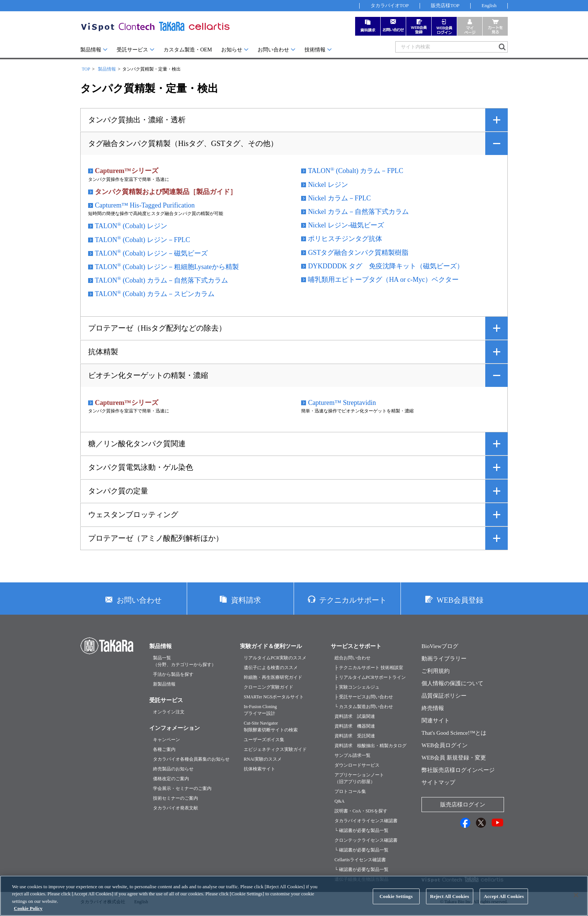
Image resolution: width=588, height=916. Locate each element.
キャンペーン (166, 740)
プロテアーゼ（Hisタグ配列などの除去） (157, 328)
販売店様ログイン (463, 805)
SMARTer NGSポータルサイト (274, 697)
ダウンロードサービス (357, 765)
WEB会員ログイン (445, 745)
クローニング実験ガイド (268, 687)
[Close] (576, 899)
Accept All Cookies (504, 900)
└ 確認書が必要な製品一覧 (361, 830)
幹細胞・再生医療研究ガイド (273, 677)
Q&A (340, 801)
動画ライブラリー (444, 659)
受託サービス (132, 50)
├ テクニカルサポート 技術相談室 (369, 668)
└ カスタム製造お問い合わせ (364, 707)
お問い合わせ (273, 50)
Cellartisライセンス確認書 (360, 860)
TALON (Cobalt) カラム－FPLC (355, 170)
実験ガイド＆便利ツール (271, 646)
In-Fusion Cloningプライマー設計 (260, 710)
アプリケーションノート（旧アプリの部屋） (359, 778)
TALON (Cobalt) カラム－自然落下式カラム (161, 280)
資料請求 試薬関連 (355, 716)
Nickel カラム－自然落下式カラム (358, 212)
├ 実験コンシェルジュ (357, 687)
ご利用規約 (436, 671)
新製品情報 (164, 684)
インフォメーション (175, 728)
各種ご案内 (164, 749)
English (489, 5)
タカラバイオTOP (390, 5)
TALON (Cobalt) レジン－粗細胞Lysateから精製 (167, 266)
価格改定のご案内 (171, 779)
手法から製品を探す (173, 674)
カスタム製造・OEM (188, 50)
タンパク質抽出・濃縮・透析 (137, 120)
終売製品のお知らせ (173, 769)
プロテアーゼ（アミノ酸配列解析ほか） (156, 538)
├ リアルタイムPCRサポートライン (370, 677)
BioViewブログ (440, 646)
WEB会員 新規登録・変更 (454, 758)
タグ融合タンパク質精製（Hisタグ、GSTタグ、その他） (183, 143)
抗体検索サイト (259, 769)
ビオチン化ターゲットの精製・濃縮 (148, 375)
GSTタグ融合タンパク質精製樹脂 (358, 253)
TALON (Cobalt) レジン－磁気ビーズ (151, 253)
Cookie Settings (396, 900)
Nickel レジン (328, 185)
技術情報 (315, 50)
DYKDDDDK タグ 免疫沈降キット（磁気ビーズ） (386, 266)
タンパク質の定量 (118, 491)
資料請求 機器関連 (355, 726)
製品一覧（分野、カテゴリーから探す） (184, 661)
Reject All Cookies (450, 900)
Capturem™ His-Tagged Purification (145, 205)
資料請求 (246, 600)
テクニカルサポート (353, 600)
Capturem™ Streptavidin (342, 403)
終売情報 (433, 708)
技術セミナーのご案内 (175, 798)
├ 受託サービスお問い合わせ (364, 697)
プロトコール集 (350, 791)
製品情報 (91, 50)
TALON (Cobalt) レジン (131, 226)
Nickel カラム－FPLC (339, 198)
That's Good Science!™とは (454, 733)
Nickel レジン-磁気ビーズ (346, 225)
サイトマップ (438, 782)
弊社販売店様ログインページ (458, 770)
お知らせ (232, 50)
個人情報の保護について (452, 683)
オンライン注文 (169, 712)
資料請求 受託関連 (355, 736)
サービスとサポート (356, 646)
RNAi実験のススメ (263, 759)
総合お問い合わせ (352, 658)
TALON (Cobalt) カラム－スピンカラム (155, 293)
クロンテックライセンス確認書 (366, 840)
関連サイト (436, 720)
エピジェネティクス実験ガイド (275, 749)
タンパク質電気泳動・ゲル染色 (141, 467)
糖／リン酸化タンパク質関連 (137, 444)
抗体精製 (103, 352)
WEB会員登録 (460, 600)
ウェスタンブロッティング (133, 514)
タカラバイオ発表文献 (175, 808)
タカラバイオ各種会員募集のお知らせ (191, 759)
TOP (86, 69)
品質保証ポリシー (444, 696)
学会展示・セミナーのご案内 (182, 788)
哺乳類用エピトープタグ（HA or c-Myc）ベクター (383, 280)
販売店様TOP (445, 5)
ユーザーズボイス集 (264, 740)
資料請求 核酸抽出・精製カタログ (370, 746)
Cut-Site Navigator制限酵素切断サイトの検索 (271, 726)
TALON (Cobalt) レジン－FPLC (142, 239)
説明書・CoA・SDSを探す (361, 811)
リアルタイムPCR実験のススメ (275, 658)
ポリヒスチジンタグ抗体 (345, 239)
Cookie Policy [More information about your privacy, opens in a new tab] (28, 913)
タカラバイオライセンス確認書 (366, 821)
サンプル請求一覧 (352, 755)
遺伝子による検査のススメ (271, 668)
